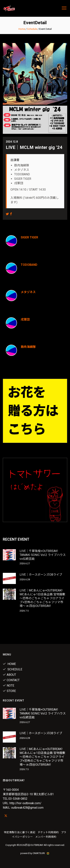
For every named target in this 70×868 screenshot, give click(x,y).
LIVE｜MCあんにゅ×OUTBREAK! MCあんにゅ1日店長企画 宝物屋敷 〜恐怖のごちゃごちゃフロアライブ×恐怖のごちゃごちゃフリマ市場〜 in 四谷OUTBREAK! (42, 598)
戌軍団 (25, 319)
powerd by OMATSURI (35, 853)
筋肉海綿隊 (28, 347)
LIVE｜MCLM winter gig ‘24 (34, 147)
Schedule (32, 29)
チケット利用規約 (48, 832)
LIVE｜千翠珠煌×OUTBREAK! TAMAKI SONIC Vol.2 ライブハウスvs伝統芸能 (43, 555)
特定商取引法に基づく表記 (20, 832)
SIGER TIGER (29, 237)
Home (22, 29)
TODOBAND (29, 265)
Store (9, 691)
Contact (11, 680)
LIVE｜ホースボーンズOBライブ (41, 575)
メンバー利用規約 (46, 837)
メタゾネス (28, 292)
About (9, 675)
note (8, 686)
